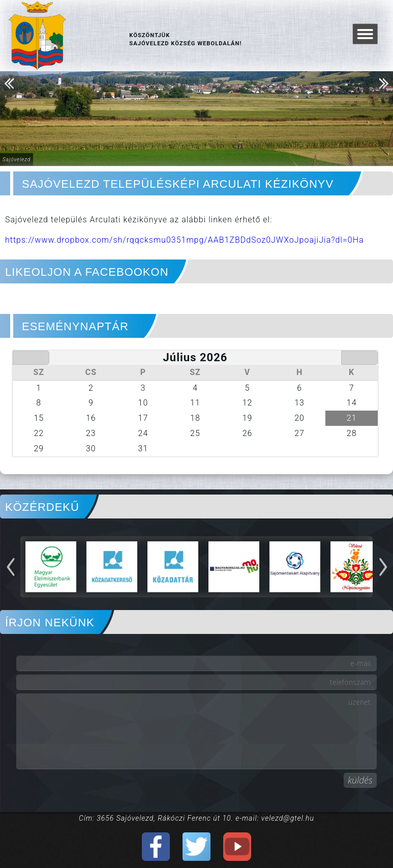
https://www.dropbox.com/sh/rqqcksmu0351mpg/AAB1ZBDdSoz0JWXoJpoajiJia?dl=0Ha (185, 240)
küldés (360, 780)
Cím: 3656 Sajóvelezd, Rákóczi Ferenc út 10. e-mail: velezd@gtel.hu (196, 818)
